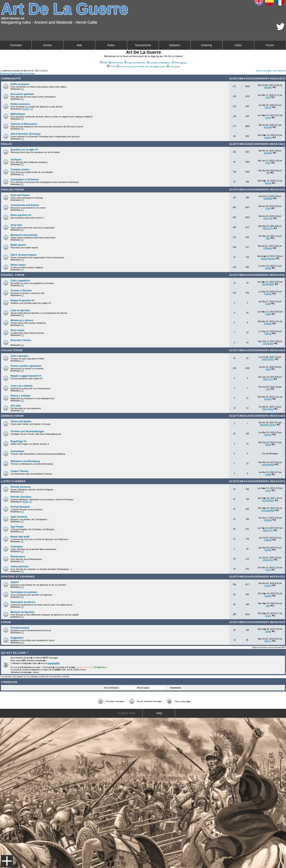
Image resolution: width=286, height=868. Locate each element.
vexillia (268, 268)
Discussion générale (22, 94)
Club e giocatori (20, 356)
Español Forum (13, 275)
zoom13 (268, 107)
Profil (111, 66)
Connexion (173, 66)
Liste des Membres (135, 63)
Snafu (268, 304)
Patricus (268, 334)
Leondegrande (268, 465)
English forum (13, 190)
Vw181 (268, 616)
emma (268, 570)
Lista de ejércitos (20, 310)
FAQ (104, 63)
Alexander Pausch (268, 425)
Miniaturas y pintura (22, 320)
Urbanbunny (268, 560)
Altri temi (16, 406)
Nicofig (25, 502)
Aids (79, 45)
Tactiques (16, 160)
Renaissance (18, 557)
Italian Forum (12, 350)
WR (268, 173)
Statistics (175, 45)
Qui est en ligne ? (15, 653)
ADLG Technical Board (23, 255)
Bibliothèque (18, 114)
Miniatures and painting (24, 235)
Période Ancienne (21, 487)
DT (23, 89)
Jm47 (268, 97)
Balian (268, 445)
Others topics (18, 265)
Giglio (268, 369)
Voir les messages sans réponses (271, 71)
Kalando (268, 540)
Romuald (268, 127)
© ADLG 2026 (127, 713)
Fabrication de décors (23, 602)
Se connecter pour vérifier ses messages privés (141, 66)
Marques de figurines (23, 612)
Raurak (268, 183)
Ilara (268, 606)
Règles (7, 144)
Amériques (17, 547)
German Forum (12, 416)
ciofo (268, 389)
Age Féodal (17, 527)
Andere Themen (20, 471)
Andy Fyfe (268, 218)
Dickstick (268, 520)
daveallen (268, 153)
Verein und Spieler (21, 421)
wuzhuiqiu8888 (268, 511)
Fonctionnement (20, 628)
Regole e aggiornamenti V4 (26, 376)
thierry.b (268, 641)
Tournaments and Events (25, 205)
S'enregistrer (180, 63)
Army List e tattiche (22, 386)
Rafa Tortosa (268, 409)
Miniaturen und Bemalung (25, 461)
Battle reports (18, 245)
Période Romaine (20, 507)
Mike (268, 238)
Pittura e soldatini (21, 396)
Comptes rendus (20, 170)
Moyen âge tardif (20, 537)
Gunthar (26, 109)
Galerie (15, 582)
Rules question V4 (21, 215)
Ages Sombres (19, 517)
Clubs (238, 45)
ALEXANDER (268, 284)
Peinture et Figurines (18, 577)
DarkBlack (268, 198)
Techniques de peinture (24, 592)
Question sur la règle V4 (24, 150)
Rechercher (116, 63)
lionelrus (268, 138)
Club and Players (20, 195)
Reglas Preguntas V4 (22, 300)
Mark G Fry (268, 228)
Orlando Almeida (268, 259)
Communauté (11, 79)
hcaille (268, 314)
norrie (268, 163)
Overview (16, 45)
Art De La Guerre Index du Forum (17, 73)
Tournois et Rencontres (24, 124)
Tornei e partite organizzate (26, 366)
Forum (270, 45)
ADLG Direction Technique (26, 134)
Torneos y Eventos (21, 291)
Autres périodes (20, 567)
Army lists (16, 225)
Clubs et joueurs (20, 84)
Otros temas (17, 330)
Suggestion (17, 638)
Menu (7, 861)
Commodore (268, 344)
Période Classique (21, 497)
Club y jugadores (20, 281)
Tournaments (143, 45)
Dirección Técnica (21, 340)
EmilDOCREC (268, 359)
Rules (111, 45)
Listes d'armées (13, 481)
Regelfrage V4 (18, 441)
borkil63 (268, 550)
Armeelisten (17, 451)
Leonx (268, 118)
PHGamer (268, 248)
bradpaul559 (54, 663)
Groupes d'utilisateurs (159, 63)
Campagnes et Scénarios (25, 179)
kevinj (268, 208)
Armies (48, 45)
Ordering (206, 45)
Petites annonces (20, 104)
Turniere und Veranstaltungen (27, 431)
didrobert (268, 87)
